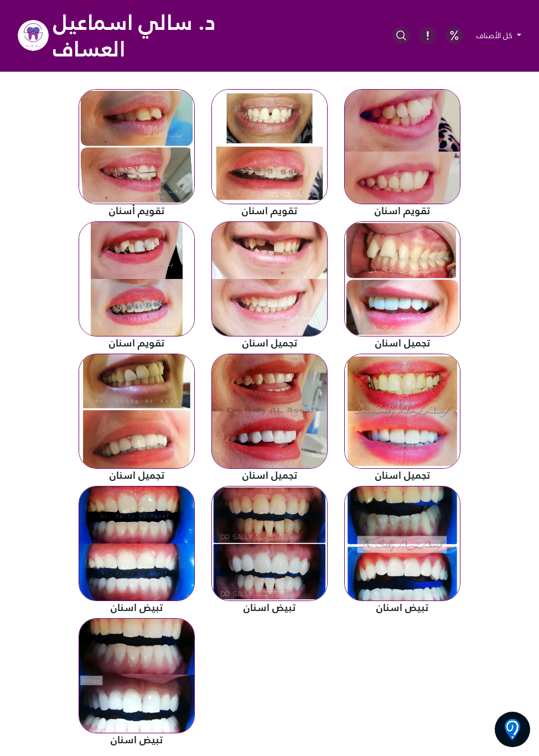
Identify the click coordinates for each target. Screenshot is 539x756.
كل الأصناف (496, 35)
